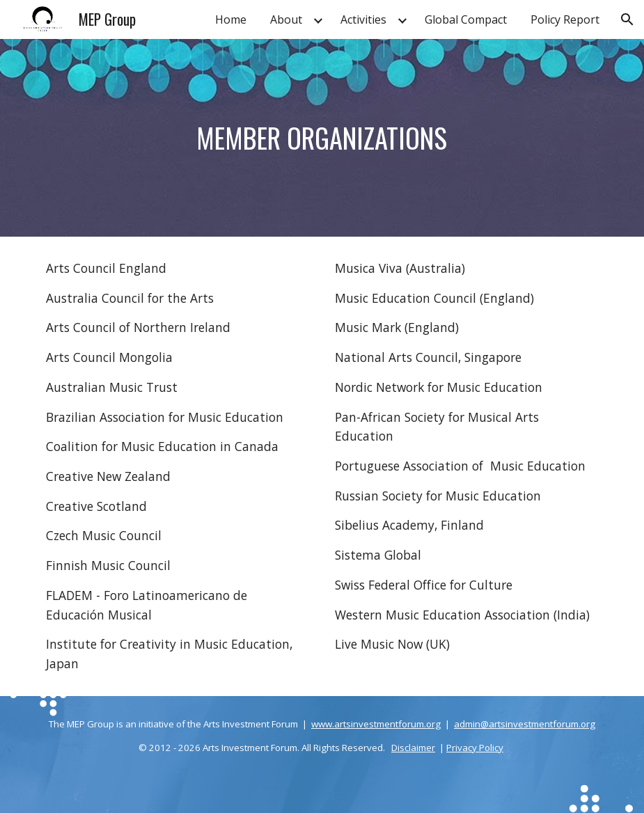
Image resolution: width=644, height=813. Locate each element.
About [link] (286, 19)
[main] (322, 138)
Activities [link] (363, 19)
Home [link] (231, 19)
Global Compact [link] (466, 19)
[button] (627, 19)
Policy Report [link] (565, 19)
